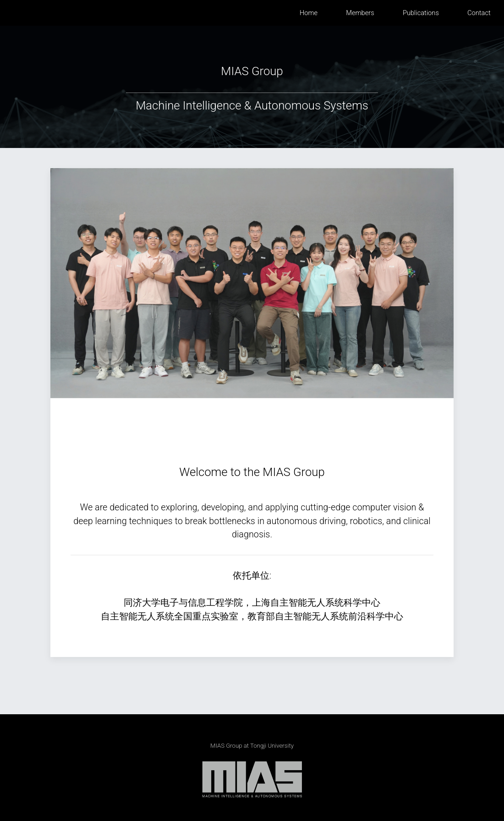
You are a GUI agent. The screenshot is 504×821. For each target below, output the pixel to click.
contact (479, 13)
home (309, 13)
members (360, 13)
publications (421, 13)
